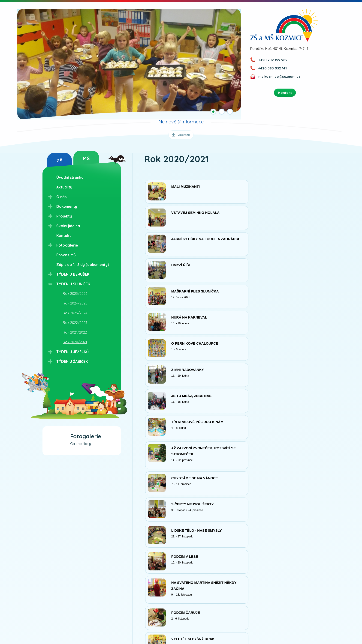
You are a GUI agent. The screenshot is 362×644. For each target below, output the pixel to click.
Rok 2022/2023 (75, 323)
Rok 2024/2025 (75, 303)
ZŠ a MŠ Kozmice (284, 25)
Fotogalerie (67, 245)
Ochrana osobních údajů (240, 627)
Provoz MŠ (66, 255)
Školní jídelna (68, 226)
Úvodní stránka (70, 177)
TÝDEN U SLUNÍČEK (73, 284)
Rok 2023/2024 (75, 313)
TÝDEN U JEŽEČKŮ (72, 352)
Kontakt (64, 236)
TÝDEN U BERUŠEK (73, 274)
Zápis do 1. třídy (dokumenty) (83, 265)
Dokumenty (67, 206)
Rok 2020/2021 (75, 342)
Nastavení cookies (280, 627)
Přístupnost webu (201, 627)
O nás (61, 197)
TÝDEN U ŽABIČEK (72, 361)
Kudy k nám (107, 626)
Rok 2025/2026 (75, 294)
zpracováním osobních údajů (212, 602)
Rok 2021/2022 (75, 332)
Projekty (64, 216)
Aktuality (64, 187)
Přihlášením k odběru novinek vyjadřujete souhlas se (167, 602)
